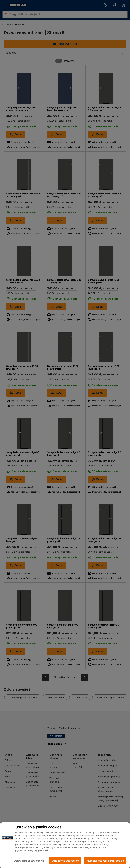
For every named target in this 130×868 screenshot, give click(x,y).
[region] (65, 845)
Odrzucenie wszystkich (65, 861)
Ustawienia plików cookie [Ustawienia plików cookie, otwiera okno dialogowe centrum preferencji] (29, 861)
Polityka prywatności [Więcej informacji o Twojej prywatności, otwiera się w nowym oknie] (38, 850)
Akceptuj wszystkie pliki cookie (105, 861)
